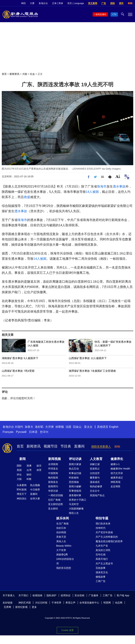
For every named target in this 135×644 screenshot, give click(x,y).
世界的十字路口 (78, 500)
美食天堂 (61, 537)
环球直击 (53, 469)
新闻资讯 (14, 74)
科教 (29, 479)
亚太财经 (53, 509)
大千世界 (61, 550)
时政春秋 (74, 478)
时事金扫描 (75, 473)
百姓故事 (101, 568)
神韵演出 (22, 499)
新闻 (22, 459)
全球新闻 (53, 464)
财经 (29, 475)
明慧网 (107, 603)
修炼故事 (101, 577)
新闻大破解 (75, 486)
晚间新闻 (53, 478)
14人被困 (92, 192)
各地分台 (43, 3)
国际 (19, 466)
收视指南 (37, 595)
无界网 (7, 607)
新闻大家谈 (75, 464)
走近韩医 (115, 486)
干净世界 (56, 603)
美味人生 (61, 541)
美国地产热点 (97, 495)
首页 (4, 74)
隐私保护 (52, 595)
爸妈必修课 (96, 486)
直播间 (79, 446)
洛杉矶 (39, 427)
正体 (54, 3)
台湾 (29, 470)
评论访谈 (75, 459)
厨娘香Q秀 (62, 555)
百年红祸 (101, 555)
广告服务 (94, 595)
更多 (34, 607)
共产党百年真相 (104, 532)
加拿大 (29, 427)
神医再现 (115, 482)
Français (8, 432)
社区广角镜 (54, 500)
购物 (130, 3)
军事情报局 (75, 491)
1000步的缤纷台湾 (65, 561)
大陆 (25, 74)
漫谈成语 (95, 482)
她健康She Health (120, 469)
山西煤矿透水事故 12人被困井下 (88, 358)
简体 (61, 3)
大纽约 (19, 427)
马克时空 (74, 504)
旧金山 (77, 427)
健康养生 (117, 459)
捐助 (112, 3)
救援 (27, 197)
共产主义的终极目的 (107, 537)
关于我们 (23, 595)
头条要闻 (22, 485)
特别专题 (102, 518)
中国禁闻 (53, 473)
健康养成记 (117, 478)
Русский (21, 432)
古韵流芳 (95, 473)
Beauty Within (64, 546)
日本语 (33, 432)
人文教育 (96, 459)
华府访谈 (53, 491)
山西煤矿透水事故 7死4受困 (18, 371)
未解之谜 (95, 464)
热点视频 (35, 485)
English (114, 427)
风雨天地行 (102, 559)
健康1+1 (115, 464)
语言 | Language (76, 3)
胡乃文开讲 (117, 473)
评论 (19, 475)
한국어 (44, 432)
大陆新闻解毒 (76, 509)
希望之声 (70, 603)
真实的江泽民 (103, 550)
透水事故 (119, 186)
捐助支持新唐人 (101, 447)
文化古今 (95, 491)
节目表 (66, 446)
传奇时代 (101, 528)
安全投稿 (79, 595)
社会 (32, 74)
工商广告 (101, 581)
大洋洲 (49, 427)
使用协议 (66, 595)
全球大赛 (35, 499)
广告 (104, 3)
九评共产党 (102, 546)
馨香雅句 (95, 478)
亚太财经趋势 (56, 504)
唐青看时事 (75, 495)
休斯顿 (60, 427)
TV (115, 14)
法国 (68, 427)
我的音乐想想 (64, 568)
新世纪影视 (21, 607)
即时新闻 (22, 490)
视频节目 (51, 446)
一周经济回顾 (56, 495)
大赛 (32, 3)
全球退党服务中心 (89, 603)
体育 (39, 470)
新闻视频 (54, 459)
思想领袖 (74, 482)
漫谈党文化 (102, 572)
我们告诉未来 (103, 524)
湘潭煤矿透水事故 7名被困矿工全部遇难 (92, 371)
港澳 (29, 466)
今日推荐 (35, 490)
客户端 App (123, 595)
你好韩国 (61, 532)
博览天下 (22, 494)
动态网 (119, 603)
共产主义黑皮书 (104, 564)
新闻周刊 (53, 486)
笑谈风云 (95, 469)
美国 (19, 470)
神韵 (23, 3)
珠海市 (102, 186)
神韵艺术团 (25, 603)
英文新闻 (93, 3)
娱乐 (39, 466)
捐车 (121, 3)
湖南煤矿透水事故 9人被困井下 (20, 358)
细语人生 (74, 513)
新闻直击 (53, 482)
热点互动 (74, 469)
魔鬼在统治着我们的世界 (109, 541)
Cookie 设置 (67, 630)
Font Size (118, 176)
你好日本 (61, 528)
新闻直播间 (101, 14)
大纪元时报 (41, 603)
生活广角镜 (62, 524)
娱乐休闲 (63, 518)
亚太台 (88, 427)
